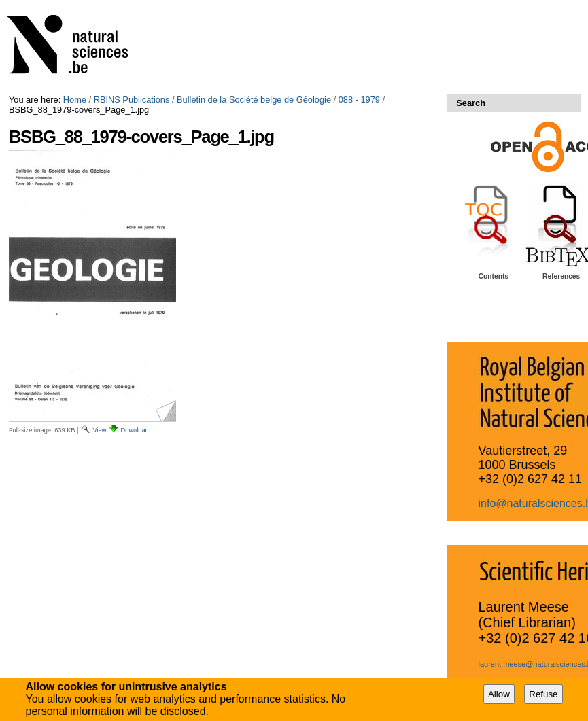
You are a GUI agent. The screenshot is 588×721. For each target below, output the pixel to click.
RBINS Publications (132, 100)
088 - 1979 (359, 100)
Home (75, 100)
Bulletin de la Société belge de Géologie (254, 100)
